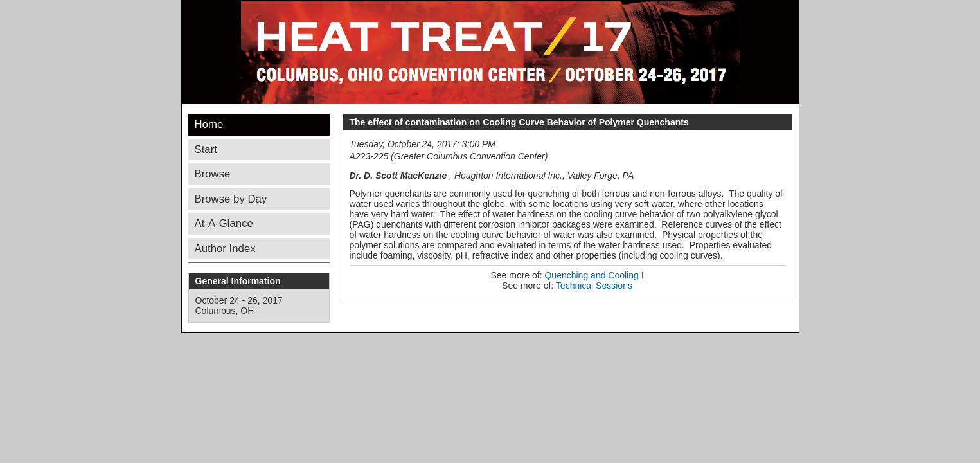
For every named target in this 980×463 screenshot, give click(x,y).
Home (209, 124)
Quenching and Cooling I (594, 275)
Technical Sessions (594, 286)
